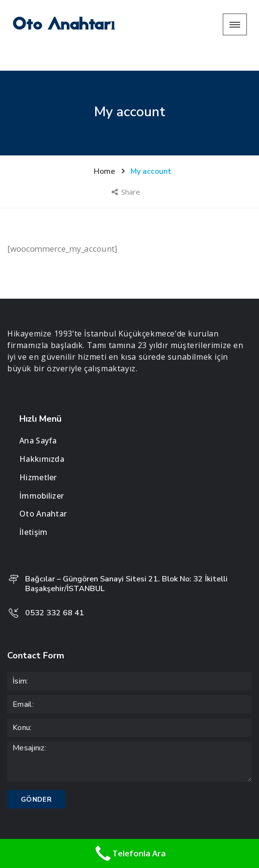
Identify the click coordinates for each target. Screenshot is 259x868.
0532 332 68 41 (55, 592)
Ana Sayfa (38, 419)
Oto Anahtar (43, 492)
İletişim (33, 510)
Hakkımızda (42, 437)
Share (127, 170)
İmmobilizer (42, 474)
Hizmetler (38, 456)
